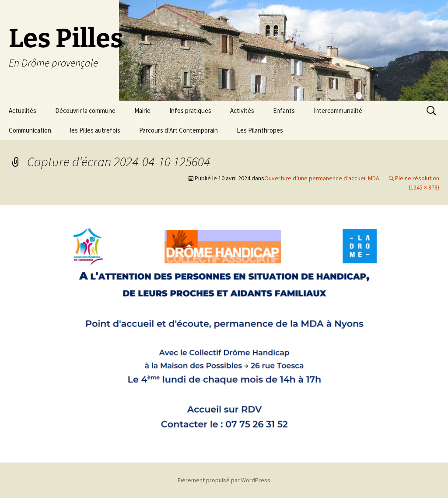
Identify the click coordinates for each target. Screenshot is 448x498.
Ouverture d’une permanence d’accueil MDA (322, 178)
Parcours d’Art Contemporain (178, 130)
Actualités (23, 110)
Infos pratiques (190, 110)
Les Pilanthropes (260, 130)
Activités (242, 110)
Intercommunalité (338, 110)
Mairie (142, 110)
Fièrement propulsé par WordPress (224, 480)
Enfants (284, 110)
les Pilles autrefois (95, 130)
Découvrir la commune (85, 110)
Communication (30, 130)
